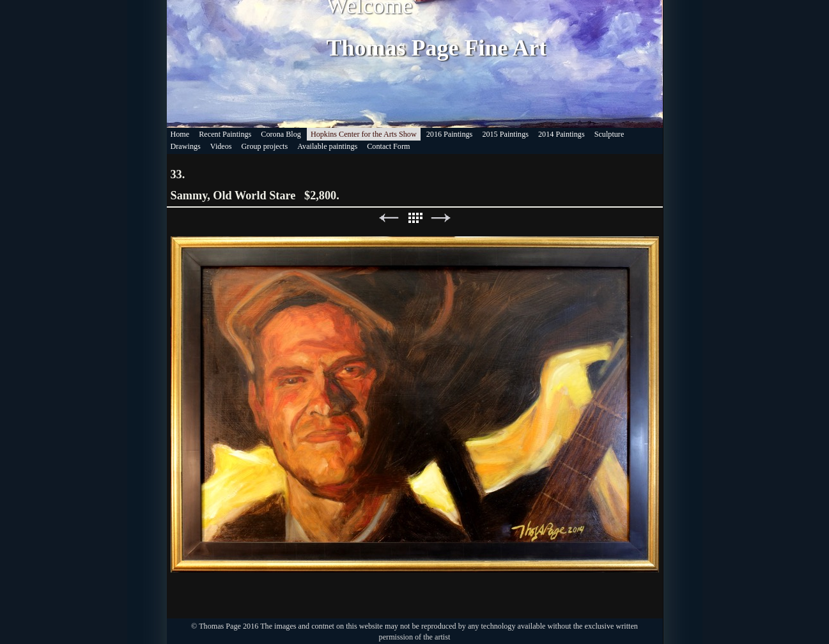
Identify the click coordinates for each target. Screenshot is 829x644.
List (415, 218)
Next (441, 218)
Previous (389, 218)
